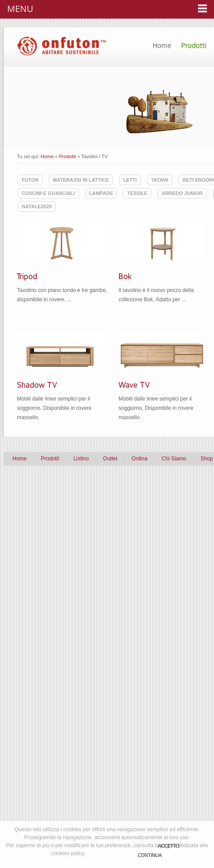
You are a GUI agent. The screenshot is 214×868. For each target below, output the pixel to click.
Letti (130, 180)
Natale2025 (37, 206)
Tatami (160, 180)
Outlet (110, 459)
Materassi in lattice (81, 180)
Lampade (101, 193)
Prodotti (67, 156)
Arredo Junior (182, 193)
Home (47, 156)
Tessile (137, 193)
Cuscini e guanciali (48, 193)
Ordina (139, 459)
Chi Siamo (174, 459)
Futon (30, 180)
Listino (81, 459)
